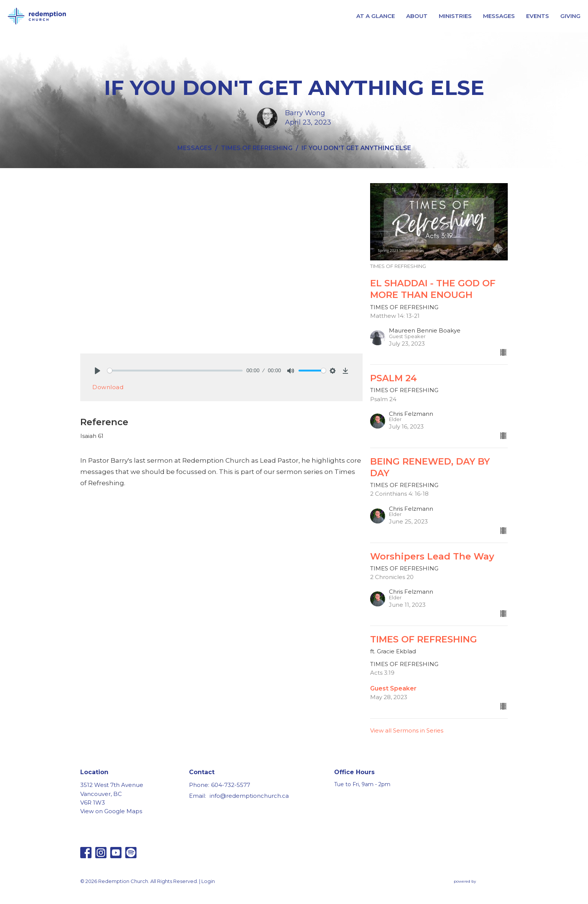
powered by (481, 881)
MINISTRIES (455, 16)
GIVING (570, 16)
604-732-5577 (231, 785)
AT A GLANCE (376, 16)
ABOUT (417, 16)
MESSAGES (499, 16)
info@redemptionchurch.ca (249, 796)
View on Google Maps (111, 811)
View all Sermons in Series (407, 730)
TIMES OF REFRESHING (257, 148)
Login (208, 881)
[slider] (175, 371)
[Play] (97, 371)
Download (108, 387)
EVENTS (538, 16)
